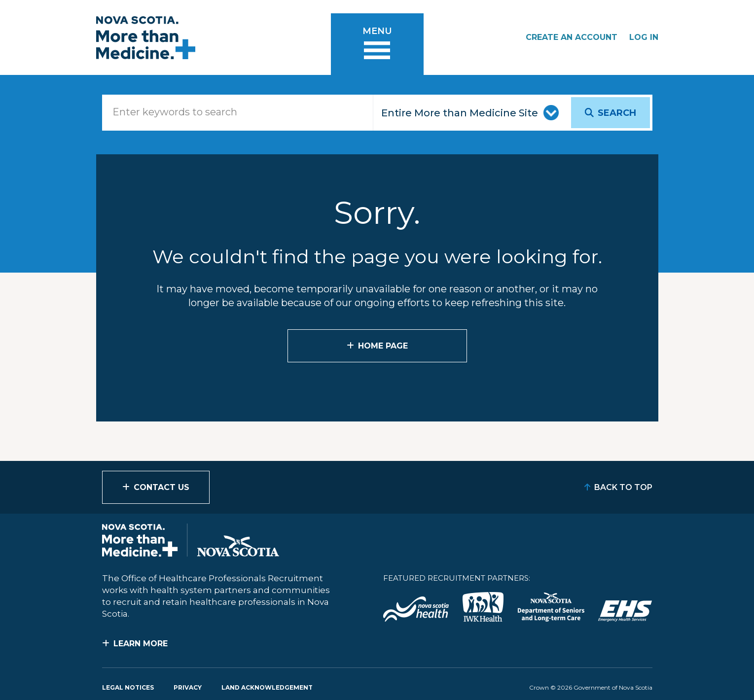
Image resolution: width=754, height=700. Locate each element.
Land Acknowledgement (267, 687)
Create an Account (572, 37)
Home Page (383, 346)
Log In (644, 37)
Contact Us (162, 487)
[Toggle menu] (377, 44)
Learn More (141, 644)
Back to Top (623, 487)
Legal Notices (128, 687)
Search (617, 113)
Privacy (188, 687)
